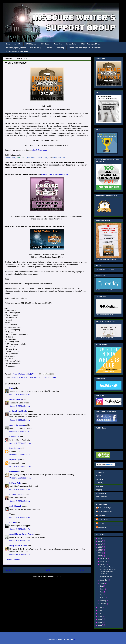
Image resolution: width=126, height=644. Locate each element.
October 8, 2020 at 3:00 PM (20, 518)
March (102, 598)
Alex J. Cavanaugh (39, 150)
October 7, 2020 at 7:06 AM (20, 395)
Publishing (100, 483)
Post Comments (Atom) (52, 576)
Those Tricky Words (106, 567)
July (102, 586)
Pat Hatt (13, 522)
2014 (100, 622)
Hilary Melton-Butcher (18, 546)
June (102, 589)
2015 (100, 619)
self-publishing (101, 493)
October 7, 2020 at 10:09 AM (20, 443)
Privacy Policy (72, 44)
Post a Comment (14, 560)
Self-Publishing (36, 48)
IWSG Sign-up (31, 44)
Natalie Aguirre (16, 400)
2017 (100, 613)
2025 (100, 541)
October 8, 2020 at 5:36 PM (20, 541)
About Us (18, 44)
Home (8, 44)
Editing (98, 476)
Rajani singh (15, 448)
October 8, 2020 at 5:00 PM (20, 529)
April (102, 595)
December (104, 558)
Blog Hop (29, 377)
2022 (100, 550)
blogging (99, 490)
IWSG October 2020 (107, 576)
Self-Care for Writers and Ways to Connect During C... (108, 572)
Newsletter (58, 44)
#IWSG (13, 377)
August (103, 583)
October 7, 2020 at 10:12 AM (20, 455)
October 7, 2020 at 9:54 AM (20, 420)
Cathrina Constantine (105, 512)
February (103, 601)
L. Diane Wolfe (15, 483)
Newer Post (10, 570)
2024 (100, 544)
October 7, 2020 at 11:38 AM (20, 478)
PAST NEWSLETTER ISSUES (106, 269)
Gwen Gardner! (59, 158)
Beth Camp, (22, 158)
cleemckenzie (15, 471)
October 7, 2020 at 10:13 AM (20, 466)
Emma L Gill (14, 437)
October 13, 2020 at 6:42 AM (20, 555)
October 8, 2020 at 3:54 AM (20, 501)
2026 (100, 538)
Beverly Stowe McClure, (38, 158)
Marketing (61, 48)
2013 (100, 625)
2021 (100, 553)
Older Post (84, 570)
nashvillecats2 (15, 506)
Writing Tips (100, 486)
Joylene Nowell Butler (18, 411)
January (103, 604)
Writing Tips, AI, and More (90, 44)
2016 (100, 616)
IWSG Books (45, 44)
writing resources (102, 497)
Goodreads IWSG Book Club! (55, 175)
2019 (100, 607)
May (102, 592)
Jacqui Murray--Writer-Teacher (22, 534)
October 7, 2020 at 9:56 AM (20, 432)
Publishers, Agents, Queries (16, 48)
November (104, 561)
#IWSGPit (21, 377)
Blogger (77, 640)
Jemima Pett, (10, 158)
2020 (100, 556)
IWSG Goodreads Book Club (45, 377)
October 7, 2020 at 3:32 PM (20, 489)
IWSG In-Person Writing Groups (17, 51)
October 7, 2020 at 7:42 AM (20, 406)
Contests (49, 48)
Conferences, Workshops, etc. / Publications (85, 48)
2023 (100, 547)
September (104, 580)
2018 (100, 610)
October (103, 564)
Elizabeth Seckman (17, 495)
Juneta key (102, 515)
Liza (11, 388)
